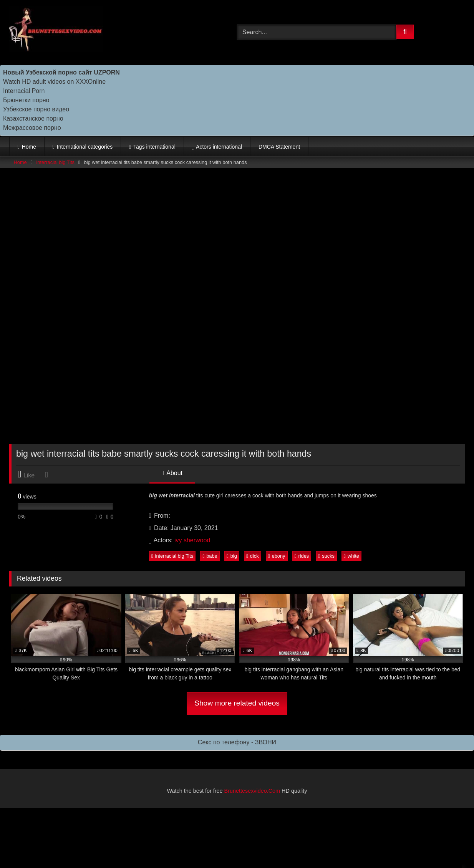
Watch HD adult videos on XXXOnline (54, 82)
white (351, 556)
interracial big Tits (55, 162)
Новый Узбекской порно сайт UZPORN (61, 72)
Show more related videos (237, 703)
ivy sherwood (192, 540)
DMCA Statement (279, 147)
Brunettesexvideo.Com (252, 791)
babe (210, 556)
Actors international (219, 147)
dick (252, 556)
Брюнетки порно (26, 100)
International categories (85, 147)
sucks (326, 556)
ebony (277, 556)
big (232, 556)
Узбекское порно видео (36, 109)
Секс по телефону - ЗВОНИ (237, 742)
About (172, 473)
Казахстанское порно (33, 118)
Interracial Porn (24, 91)
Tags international (154, 147)
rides (302, 556)
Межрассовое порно (32, 128)
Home (29, 147)
